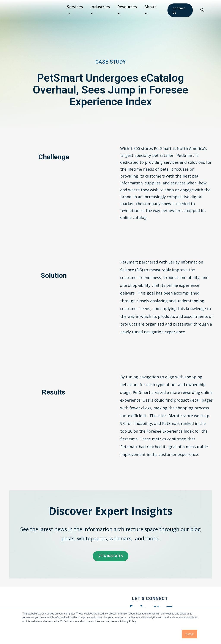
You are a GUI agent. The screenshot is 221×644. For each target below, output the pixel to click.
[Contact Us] (180, 10)
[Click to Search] (202, 10)
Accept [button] (190, 634)
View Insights (111, 556)
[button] (76, 10)
